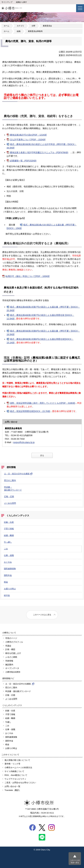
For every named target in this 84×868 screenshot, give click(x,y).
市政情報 (9, 661)
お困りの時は (10, 589)
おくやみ (8, 562)
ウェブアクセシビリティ (15, 779)
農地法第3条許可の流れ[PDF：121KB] (28, 135)
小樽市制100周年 (13, 672)
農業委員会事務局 (35, 31)
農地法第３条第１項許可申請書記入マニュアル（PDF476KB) (39, 152)
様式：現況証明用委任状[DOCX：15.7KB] (30, 411)
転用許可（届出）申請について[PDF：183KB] (28, 276)
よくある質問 (10, 503)
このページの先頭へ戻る (75, 861)
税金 (6, 582)
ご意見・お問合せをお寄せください (20, 783)
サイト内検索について (14, 771)
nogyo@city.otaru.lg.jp (24, 442)
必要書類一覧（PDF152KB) (23, 161)
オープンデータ (12, 668)
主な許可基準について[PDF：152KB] (28, 140)
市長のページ (11, 638)
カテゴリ (20, 26)
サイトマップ (7, 2)
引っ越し (8, 542)
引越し (8, 722)
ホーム (7, 26)
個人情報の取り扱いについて (17, 760)
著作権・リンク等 (12, 764)
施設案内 (9, 665)
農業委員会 (47, 26)
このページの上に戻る (42, 615)
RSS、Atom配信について (16, 775)
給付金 (7, 595)
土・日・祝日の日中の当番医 (18, 474)
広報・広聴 (9, 496)
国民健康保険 (10, 569)
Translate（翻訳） (13, 790)
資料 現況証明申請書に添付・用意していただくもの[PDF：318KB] (43, 403)
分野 (33, 26)
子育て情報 (9, 529)
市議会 (8, 646)
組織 (19, 31)
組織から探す (21, 2)
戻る (42, 455)
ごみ (6, 549)
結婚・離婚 (9, 535)
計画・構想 (10, 649)
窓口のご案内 (10, 480)
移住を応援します (13, 653)
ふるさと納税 (11, 657)
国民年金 (8, 575)
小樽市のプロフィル (14, 642)
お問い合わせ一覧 (12, 786)
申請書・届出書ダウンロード (18, 691)
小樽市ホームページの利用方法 (18, 768)
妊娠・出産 (9, 522)
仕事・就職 (9, 555)
